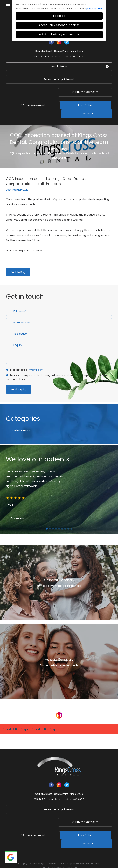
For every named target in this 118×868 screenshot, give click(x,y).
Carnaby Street (44, 51)
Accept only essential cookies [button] (59, 25)
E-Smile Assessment (31, 92)
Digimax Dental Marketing (64, 851)
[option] (59, 481)
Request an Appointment (59, 79)
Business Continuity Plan (23, 856)
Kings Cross (76, 51)
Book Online (31, 105)
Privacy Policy (35, 361)
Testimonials (18, 510)
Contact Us (87, 105)
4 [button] (56, 520)
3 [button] (53, 520)
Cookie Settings (78, 860)
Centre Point (61, 51)
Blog (64, 140)
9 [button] (71, 520)
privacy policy (94, 8)
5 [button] (59, 520)
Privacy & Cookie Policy (51, 856)
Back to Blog (18, 264)
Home (53, 140)
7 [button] (65, 520)
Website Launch (22, 422)
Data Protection (59, 860)
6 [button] (62, 520)
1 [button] (47, 520)
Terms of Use (101, 856)
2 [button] (50, 520)
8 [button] (68, 520)
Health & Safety (39, 860)
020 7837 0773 (87, 92)
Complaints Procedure (79, 856)
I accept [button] (59, 16)
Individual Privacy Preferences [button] (59, 35)
